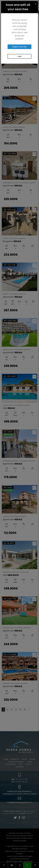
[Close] (36, 4)
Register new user (20, 47)
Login (20, 56)
